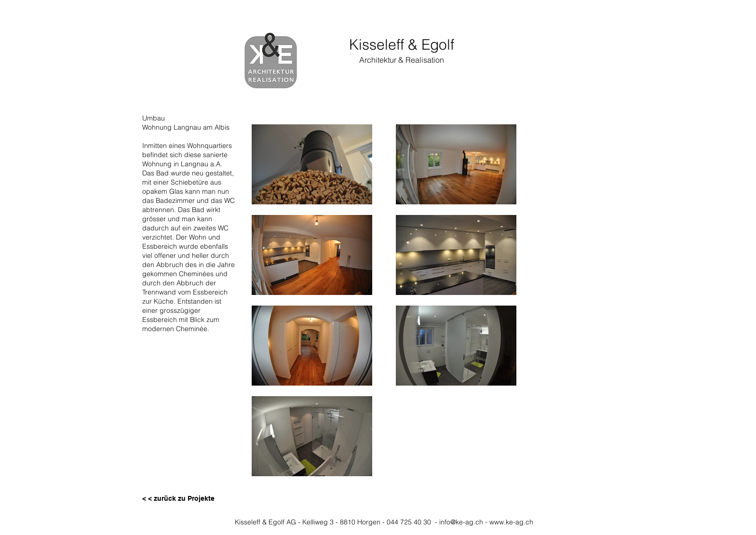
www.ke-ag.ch (511, 522)
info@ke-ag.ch (461, 522)
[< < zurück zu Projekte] (178, 498)
